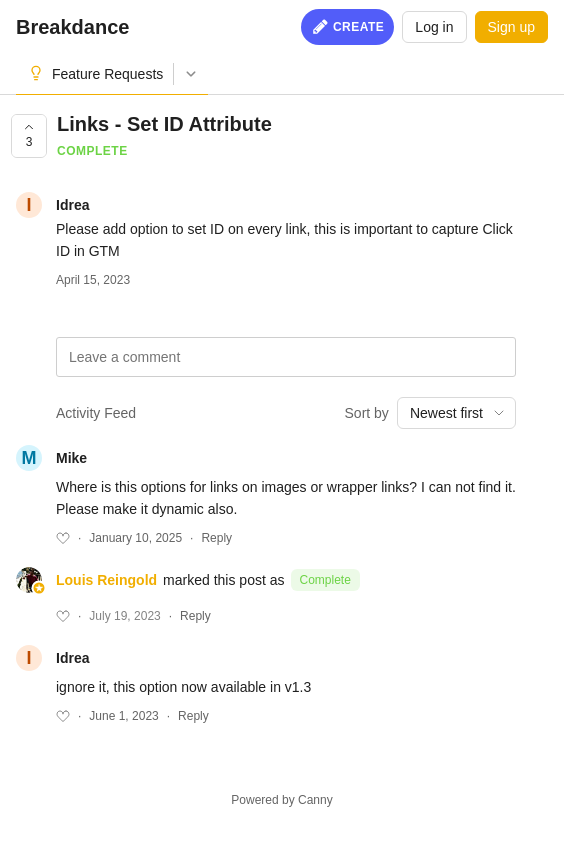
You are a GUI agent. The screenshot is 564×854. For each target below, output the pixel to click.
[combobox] (456, 413)
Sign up (511, 27)
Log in (434, 27)
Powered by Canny (281, 800)
